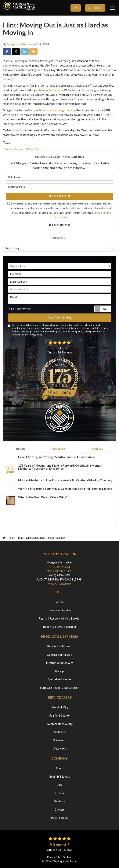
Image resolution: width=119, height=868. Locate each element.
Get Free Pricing (60, 318)
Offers (60, 793)
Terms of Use (100, 213)
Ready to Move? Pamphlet (60, 627)
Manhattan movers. (51, 90)
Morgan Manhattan (19, 44)
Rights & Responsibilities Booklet (60, 618)
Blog (60, 785)
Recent (21, 449)
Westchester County (60, 724)
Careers (60, 809)
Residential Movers (60, 646)
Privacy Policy (61, 217)
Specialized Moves (60, 679)
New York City (60, 707)
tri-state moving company (59, 110)
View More (60, 748)
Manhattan (60, 732)
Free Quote (95, 8)
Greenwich (60, 740)
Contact (60, 602)
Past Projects (60, 818)
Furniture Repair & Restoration (60, 688)
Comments (60, 238)
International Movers (60, 663)
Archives (97, 449)
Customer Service (60, 610)
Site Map (68, 857)
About (60, 768)
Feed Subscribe (60, 225)
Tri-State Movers (35, 149)
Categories (58, 449)
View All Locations (60, 584)
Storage (60, 671)
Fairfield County (60, 715)
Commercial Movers (60, 655)
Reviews (60, 801)
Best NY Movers (60, 776)
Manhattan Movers (14, 149)
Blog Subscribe (60, 196)
